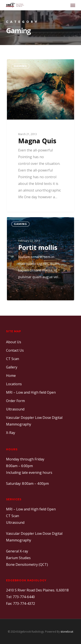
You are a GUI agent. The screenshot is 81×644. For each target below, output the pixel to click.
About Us (14, 342)
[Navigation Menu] (73, 5)
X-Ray (11, 433)
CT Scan (13, 359)
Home (11, 376)
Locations (14, 384)
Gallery (12, 367)
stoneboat (67, 632)
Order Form (15, 401)
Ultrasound (15, 409)
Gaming (20, 66)
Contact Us (15, 350)
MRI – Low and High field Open (31, 392)
